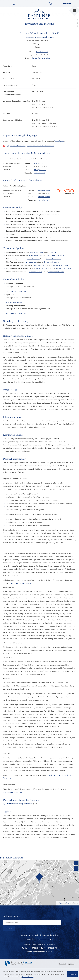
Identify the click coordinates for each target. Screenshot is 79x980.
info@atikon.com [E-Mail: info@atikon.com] (44, 197)
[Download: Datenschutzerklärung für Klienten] (39, 804)
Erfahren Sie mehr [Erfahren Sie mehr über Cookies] (28, 977)
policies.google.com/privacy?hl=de (21, 583)
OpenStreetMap (64, 903)
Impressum (71, 964)
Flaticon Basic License (56, 256)
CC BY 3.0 (52, 252)
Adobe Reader (59, 141)
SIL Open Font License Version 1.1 (18, 291)
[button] (51, 4)
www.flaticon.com (36, 252)
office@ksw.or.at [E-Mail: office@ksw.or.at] (40, 170)
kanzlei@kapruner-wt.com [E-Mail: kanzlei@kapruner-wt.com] (42, 58)
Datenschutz (63, 964)
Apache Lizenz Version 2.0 (16, 302)
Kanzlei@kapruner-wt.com (13, 792)
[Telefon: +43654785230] (42, 52)
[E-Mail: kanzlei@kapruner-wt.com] (33, 4)
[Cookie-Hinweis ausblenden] (72, 974)
